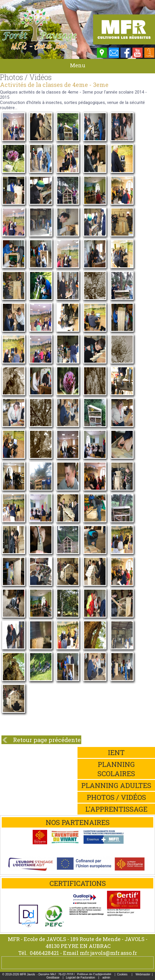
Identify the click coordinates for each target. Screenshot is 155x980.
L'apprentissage (116, 809)
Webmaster (143, 974)
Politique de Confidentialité (94, 974)
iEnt (116, 752)
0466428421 (44, 953)
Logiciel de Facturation (81, 978)
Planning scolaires (116, 769)
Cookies (122, 974)
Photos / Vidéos (116, 797)
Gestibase (53, 978)
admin (106, 978)
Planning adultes (116, 785)
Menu (78, 65)
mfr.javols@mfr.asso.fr (108, 953)
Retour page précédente (47, 740)
